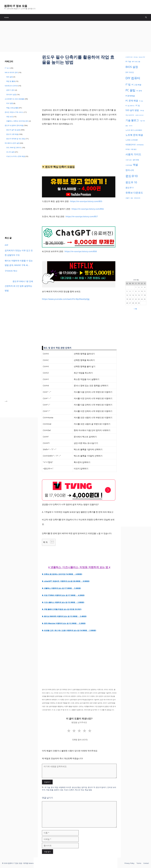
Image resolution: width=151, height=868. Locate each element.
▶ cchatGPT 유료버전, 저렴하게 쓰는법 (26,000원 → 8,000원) (66, 581)
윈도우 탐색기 (101, 787)
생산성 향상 (76, 787)
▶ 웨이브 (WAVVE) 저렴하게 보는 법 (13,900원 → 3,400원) (64, 616)
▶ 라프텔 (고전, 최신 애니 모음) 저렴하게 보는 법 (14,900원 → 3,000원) (69, 630)
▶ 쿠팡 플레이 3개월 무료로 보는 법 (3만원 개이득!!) (62, 609)
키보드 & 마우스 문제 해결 (16, 156)
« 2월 (135, 309)
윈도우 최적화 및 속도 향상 (16, 139)
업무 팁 (84, 787)
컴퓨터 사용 (59, 790)
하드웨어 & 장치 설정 (12, 143)
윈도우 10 (91, 787)
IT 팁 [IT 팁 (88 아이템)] (128, 84)
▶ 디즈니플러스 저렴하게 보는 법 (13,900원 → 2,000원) (63, 602)
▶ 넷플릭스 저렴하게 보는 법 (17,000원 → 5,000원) (61, 588)
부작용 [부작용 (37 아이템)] (128, 149)
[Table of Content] (52, 542)
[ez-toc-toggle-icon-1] (51, 542)
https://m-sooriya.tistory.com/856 (88, 209)
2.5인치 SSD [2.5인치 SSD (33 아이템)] (129, 57)
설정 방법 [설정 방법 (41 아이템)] (136, 160)
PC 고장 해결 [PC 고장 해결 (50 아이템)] (136, 85)
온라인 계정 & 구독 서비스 (14, 112)
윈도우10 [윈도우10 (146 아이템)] (132, 176)
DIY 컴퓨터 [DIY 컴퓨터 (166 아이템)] (133, 78)
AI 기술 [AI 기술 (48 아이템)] (128, 61)
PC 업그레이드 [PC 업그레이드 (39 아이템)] (130, 106)
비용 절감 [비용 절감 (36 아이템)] (134, 149)
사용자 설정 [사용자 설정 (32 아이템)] (129, 160)
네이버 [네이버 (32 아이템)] (131, 126)
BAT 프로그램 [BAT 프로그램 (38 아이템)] (136, 62)
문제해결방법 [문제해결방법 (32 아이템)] (140, 145)
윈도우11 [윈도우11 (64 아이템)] (130, 188)
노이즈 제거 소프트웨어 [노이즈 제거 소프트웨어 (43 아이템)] (134, 130)
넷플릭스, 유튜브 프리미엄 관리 (17, 121)
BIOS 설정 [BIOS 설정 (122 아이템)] (132, 67)
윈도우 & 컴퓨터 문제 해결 (14, 125)
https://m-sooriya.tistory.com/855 (86, 201)
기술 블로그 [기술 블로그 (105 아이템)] (132, 120)
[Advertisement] (75, 36)
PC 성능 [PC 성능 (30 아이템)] (141, 101)
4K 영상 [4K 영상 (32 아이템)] (136, 57)
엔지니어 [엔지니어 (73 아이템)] (130, 170)
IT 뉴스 (7, 68)
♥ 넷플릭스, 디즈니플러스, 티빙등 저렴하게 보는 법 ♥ (79, 567)
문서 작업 (54, 787)
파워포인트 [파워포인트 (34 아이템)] (137, 198)
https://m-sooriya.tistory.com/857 (82, 216)
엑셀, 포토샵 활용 (12, 108)
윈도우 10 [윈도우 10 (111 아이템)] (131, 182)
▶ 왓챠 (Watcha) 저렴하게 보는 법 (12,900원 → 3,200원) (64, 623)
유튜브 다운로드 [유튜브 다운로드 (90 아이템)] (134, 193)
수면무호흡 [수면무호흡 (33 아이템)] (129, 165)
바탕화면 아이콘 (65, 787)
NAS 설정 (10, 77)
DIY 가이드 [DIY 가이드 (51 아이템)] (130, 72)
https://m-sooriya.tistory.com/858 (81, 251)
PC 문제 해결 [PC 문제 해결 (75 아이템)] (132, 101)
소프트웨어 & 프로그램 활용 (15, 99)
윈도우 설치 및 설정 (13, 130)
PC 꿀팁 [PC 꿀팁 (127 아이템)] (130, 90)
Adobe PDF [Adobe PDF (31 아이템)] (142, 57)
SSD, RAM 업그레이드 (14, 147)
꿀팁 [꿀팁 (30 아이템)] (127, 126)
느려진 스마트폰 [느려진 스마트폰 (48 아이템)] (132, 140)
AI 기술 (47, 787)
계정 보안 (10, 117)
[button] (146, 17)
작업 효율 (50, 790)
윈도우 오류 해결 (12, 134)
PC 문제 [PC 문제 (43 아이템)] (139, 91)
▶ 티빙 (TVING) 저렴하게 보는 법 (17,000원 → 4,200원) (63, 595)
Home (6, 17)
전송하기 (47, 782)
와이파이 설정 (11, 94)
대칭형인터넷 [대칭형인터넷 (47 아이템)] (131, 145)
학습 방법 (88, 790)
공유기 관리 (10, 90)
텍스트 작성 (79, 790)
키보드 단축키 (69, 790)
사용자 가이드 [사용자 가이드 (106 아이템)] (133, 154)
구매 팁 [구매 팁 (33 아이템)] (142, 110)
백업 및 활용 (11, 81)
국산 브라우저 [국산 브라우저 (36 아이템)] (130, 115)
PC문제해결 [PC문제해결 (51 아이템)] (130, 96)
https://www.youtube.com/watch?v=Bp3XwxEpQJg (66, 299)
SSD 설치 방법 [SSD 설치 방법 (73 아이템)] (132, 110)
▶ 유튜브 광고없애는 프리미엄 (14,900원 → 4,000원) (62, 574)
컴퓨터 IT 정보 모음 (16, 6)
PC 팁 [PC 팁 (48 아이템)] (138, 105)
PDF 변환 (10, 103)
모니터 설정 (10, 152)
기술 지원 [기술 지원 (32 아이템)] (142, 121)
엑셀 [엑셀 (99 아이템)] (135, 165)
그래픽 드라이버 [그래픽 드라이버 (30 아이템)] (139, 115)
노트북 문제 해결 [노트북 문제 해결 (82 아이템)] (134, 135)
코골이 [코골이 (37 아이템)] (128, 198)
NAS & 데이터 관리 (11, 72)
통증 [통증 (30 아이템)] (132, 198)
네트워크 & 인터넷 (11, 86)
